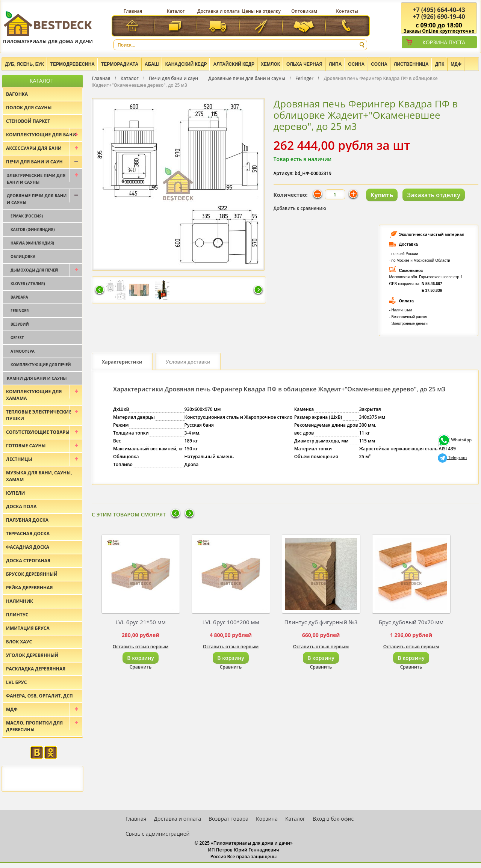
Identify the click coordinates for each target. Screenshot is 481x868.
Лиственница (411, 64)
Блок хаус (19, 642)
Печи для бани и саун (173, 78)
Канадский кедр (186, 64)
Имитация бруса (28, 628)
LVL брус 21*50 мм (141, 622)
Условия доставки (188, 362)
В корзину (140, 658)
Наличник (20, 601)
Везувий (20, 324)
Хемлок (270, 64)
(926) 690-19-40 (439, 17)
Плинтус (17, 615)
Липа (335, 64)
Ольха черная (304, 64)
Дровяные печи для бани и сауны (247, 78)
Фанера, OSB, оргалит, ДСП (39, 696)
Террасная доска (28, 534)
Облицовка (23, 257)
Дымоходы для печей (34, 270)
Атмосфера (23, 351)
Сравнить (141, 667)
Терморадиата (120, 64)
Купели (16, 493)
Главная (133, 11)
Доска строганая (28, 561)
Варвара (19, 297)
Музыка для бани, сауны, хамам (39, 476)
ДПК (440, 64)
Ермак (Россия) (27, 216)
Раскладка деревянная (36, 669)
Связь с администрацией (157, 834)
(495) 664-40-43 (439, 10)
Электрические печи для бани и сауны (36, 179)
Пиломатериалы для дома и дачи (48, 27)
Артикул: (284, 173)
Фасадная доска (28, 547)
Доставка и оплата (219, 11)
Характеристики (122, 362)
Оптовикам (304, 11)
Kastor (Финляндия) (33, 229)
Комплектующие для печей (41, 365)
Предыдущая (100, 290)
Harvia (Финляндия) (32, 243)
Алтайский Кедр (234, 64)
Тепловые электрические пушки (39, 415)
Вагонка (17, 94)
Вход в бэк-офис (333, 819)
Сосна (379, 64)
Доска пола (21, 506)
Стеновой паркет (28, 121)
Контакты (347, 11)
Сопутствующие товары (38, 432)
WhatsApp (455, 440)
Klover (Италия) (28, 284)
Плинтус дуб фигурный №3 (321, 622)
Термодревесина (73, 64)
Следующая (258, 290)
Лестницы (19, 459)
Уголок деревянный (32, 655)
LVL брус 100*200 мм (231, 622)
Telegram (452, 457)
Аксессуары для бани (34, 148)
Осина (356, 64)
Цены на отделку (261, 11)
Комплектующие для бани (41, 135)
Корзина (267, 819)
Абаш (152, 64)
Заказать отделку (434, 195)
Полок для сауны (29, 108)
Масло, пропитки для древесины (34, 726)
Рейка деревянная (29, 588)
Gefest (17, 338)
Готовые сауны (26, 446)
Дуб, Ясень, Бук (24, 64)
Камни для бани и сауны (37, 378)
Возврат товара (228, 819)
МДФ (456, 64)
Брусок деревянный (32, 574)
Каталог (176, 11)
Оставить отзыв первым (141, 647)
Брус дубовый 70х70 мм (411, 622)
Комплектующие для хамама (34, 395)
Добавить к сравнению (300, 208)
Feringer (304, 78)
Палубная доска (27, 520)
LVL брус (16, 682)
